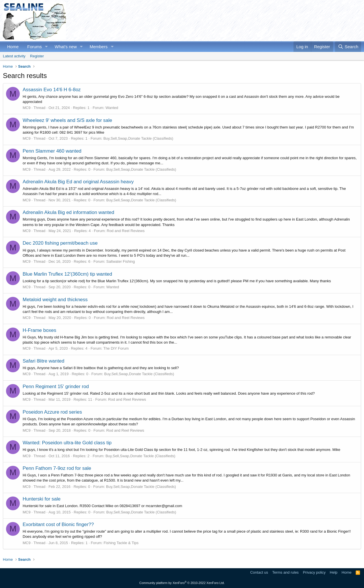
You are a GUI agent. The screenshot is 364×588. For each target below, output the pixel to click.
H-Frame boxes (39, 330)
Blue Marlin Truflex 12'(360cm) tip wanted (67, 274)
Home (13, 47)
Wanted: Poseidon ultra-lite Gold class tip (67, 443)
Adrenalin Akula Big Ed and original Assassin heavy (78, 182)
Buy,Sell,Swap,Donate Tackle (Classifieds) (138, 138)
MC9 (27, 108)
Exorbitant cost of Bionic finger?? (58, 524)
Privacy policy (314, 572)
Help (334, 572)
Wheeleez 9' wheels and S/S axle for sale (67, 120)
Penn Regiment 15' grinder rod (56, 387)
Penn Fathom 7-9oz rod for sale (57, 468)
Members (99, 47)
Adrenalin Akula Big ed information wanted (68, 212)
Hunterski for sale (42, 499)
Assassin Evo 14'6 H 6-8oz (52, 90)
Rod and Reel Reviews (126, 231)
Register (37, 56)
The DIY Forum (116, 348)
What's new (66, 47)
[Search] (348, 47)
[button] (46, 47)
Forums (35, 47)
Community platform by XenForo (182, 583)
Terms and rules (285, 572)
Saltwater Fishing (121, 261)
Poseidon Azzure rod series (52, 412)
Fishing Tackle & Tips (121, 543)
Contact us (259, 572)
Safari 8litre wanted (44, 361)
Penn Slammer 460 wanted (52, 151)
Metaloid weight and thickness (55, 300)
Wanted (112, 108)
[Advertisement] (257, 21)
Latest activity (14, 56)
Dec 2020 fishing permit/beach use (60, 243)
